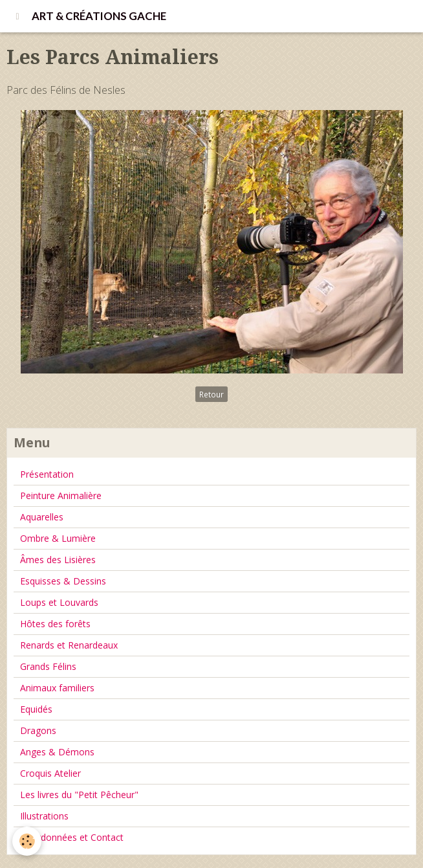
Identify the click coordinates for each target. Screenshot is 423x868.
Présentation (47, 474)
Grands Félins (48, 666)
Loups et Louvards (59, 602)
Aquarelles (42, 517)
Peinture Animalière (61, 495)
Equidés (36, 709)
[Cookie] (27, 841)
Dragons (38, 730)
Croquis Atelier (50, 773)
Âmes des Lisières (58, 560)
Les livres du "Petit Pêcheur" (79, 795)
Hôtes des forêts (55, 624)
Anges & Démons (57, 752)
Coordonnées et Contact (72, 837)
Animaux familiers (57, 688)
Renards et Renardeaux (69, 645)
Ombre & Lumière (58, 538)
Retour (211, 394)
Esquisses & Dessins (63, 581)
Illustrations (44, 816)
